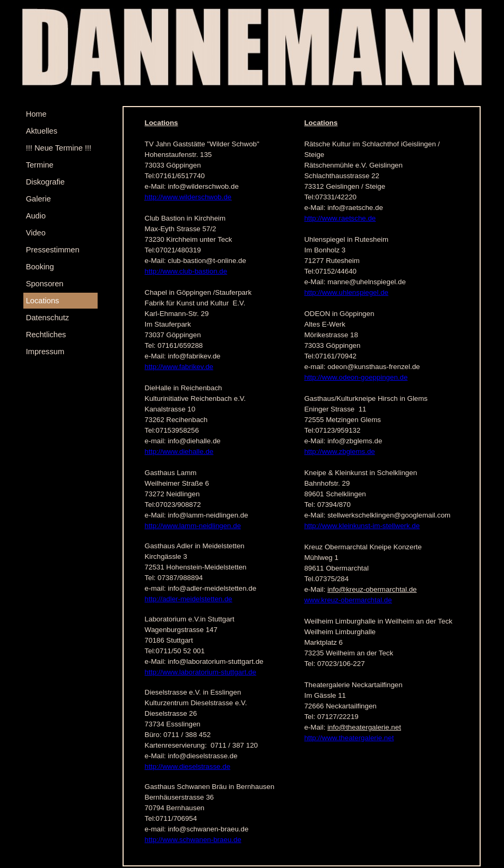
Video (36, 233)
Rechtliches (46, 335)
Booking (40, 267)
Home (36, 114)
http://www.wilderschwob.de (188, 197)
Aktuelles (42, 131)
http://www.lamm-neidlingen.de (193, 526)
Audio (36, 216)
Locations (43, 301)
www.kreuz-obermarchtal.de (348, 600)
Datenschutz (47, 318)
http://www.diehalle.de (179, 451)
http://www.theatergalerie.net (349, 738)
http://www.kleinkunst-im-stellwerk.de (362, 526)
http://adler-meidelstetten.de (189, 599)
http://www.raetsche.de (340, 218)
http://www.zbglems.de (339, 451)
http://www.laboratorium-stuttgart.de (201, 672)
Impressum (45, 352)
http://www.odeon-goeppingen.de (356, 377)
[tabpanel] (225, 486)
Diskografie (45, 182)
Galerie (38, 199)
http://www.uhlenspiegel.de (346, 292)
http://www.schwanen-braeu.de (193, 840)
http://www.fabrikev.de (179, 367)
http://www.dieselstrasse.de (188, 766)
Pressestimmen (53, 250)
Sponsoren (45, 284)
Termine (40, 165)
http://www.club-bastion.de (186, 271)
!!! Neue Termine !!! (59, 148)
